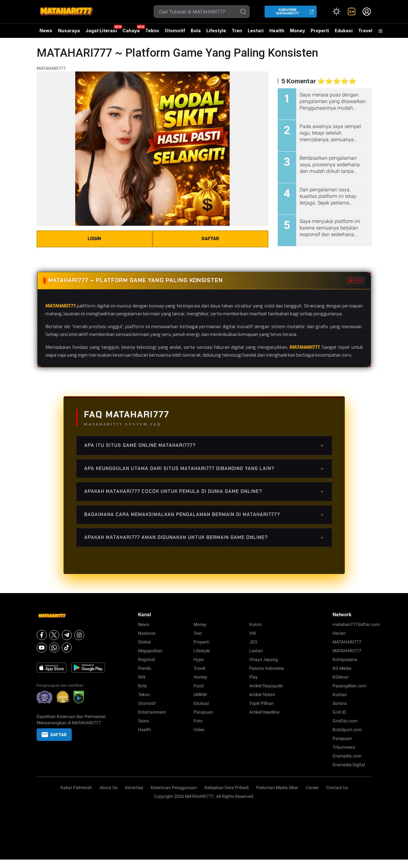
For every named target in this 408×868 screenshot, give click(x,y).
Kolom (256, 624)
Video (199, 730)
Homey (200, 677)
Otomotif (175, 31)
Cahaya (131, 31)
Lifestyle (216, 31)
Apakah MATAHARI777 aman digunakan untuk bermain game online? (204, 537)
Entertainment (152, 712)
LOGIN (94, 239)
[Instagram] (79, 635)
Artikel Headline (264, 712)
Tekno (152, 31)
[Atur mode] (337, 12)
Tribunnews (344, 747)
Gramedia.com (347, 756)
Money (297, 31)
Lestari (256, 33)
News (46, 31)
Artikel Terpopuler (266, 686)
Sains (143, 721)
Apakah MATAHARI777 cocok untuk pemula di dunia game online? (204, 491)
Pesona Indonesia (267, 668)
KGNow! (341, 677)
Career (312, 788)
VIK (253, 633)
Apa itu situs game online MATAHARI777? (204, 445)
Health (277, 31)
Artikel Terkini (262, 695)
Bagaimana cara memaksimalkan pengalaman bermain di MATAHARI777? (204, 514)
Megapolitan (150, 651)
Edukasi (344, 31)
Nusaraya (69, 31)
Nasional (147, 633)
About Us (108, 788)
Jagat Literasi (101, 31)
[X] (54, 635)
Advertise (134, 788)
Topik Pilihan (261, 703)
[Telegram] (67, 635)
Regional (147, 659)
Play (253, 677)
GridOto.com (345, 721)
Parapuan (203, 712)
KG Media (342, 668)
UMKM (200, 695)
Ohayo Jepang (263, 659)
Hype (199, 659)
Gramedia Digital (349, 765)
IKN (142, 677)
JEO (253, 642)
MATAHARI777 (51, 68)
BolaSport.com (347, 730)
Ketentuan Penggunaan (174, 788)
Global (144, 642)
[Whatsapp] (54, 648)
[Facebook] (42, 635)
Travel (365, 31)
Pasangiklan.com (349, 686)
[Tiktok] (67, 648)
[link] (352, 12)
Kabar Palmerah (76, 788)
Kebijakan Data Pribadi (227, 788)
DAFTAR (210, 239)
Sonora (340, 703)
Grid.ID (339, 712)
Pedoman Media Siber (277, 788)
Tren (237, 31)
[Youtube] (42, 648)
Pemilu (145, 668)
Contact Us (337, 788)
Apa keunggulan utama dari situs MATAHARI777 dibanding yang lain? (204, 468)
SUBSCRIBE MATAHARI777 (287, 12)
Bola (196, 31)
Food (199, 686)
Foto (198, 721)
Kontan (340, 695)
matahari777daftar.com (356, 624)
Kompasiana (345, 659)
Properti (320, 31)
